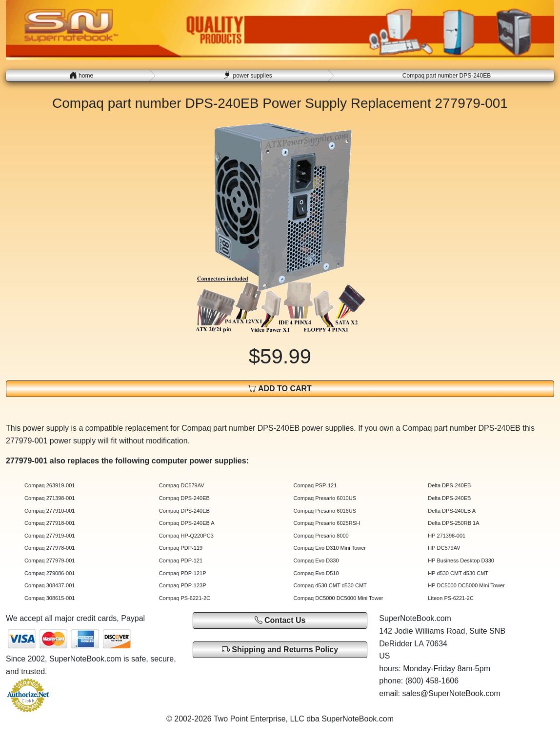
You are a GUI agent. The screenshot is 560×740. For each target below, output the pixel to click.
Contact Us (280, 620)
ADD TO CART (280, 389)
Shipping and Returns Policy (280, 650)
